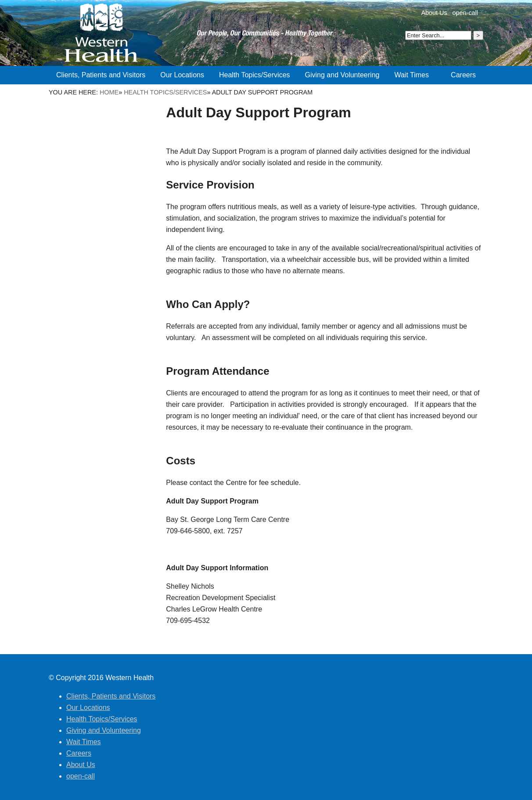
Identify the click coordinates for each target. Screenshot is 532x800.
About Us (434, 13)
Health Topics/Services (165, 92)
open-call (465, 13)
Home (109, 92)
